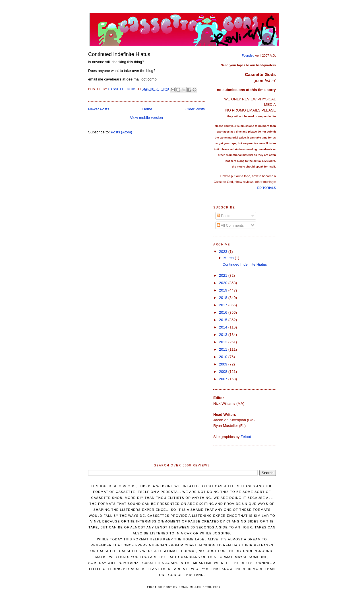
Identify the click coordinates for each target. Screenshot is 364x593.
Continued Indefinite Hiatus (119, 54)
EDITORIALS (267, 188)
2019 (224, 290)
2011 (224, 349)
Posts (224, 216)
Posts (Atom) (122, 132)
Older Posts (195, 109)
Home (147, 109)
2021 (224, 275)
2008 (224, 372)
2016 (224, 312)
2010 (224, 357)
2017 (224, 305)
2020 (224, 283)
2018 (224, 298)
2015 (224, 320)
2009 (224, 364)
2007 (224, 379)
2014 (224, 327)
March (229, 258)
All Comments (230, 225)
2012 (224, 342)
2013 (224, 335)
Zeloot (246, 437)
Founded (248, 55)
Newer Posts (99, 109)
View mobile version (146, 118)
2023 (224, 252)
